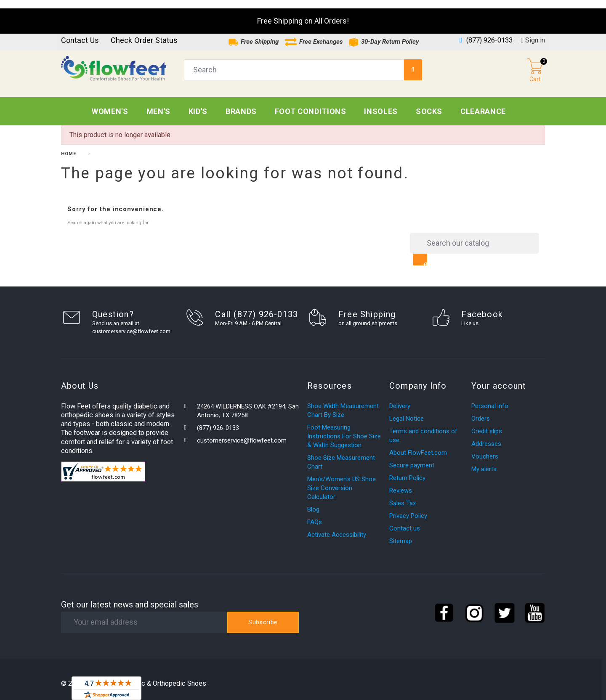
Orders (481, 410)
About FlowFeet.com (418, 444)
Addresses (486, 435)
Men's (158, 103)
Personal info (490, 398)
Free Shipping (253, 33)
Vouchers (485, 448)
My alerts (484, 461)
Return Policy (407, 469)
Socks (429, 103)
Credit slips (487, 423)
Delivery (400, 398)
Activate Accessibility (337, 526)
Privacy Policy (408, 507)
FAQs (315, 514)
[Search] (474, 235)
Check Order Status (144, 32)
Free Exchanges (314, 33)
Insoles (381, 103)
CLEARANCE (483, 103)
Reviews (401, 482)
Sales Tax (403, 495)
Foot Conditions (311, 103)
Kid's (198, 103)
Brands (241, 103)
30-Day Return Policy (384, 33)
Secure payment (412, 457)
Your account (499, 377)
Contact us (80, 32)
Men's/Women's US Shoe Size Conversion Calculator (342, 480)
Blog (313, 501)
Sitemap (401, 533)
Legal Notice (407, 410)
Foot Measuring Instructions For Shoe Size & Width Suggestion (344, 428)
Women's (110, 103)
